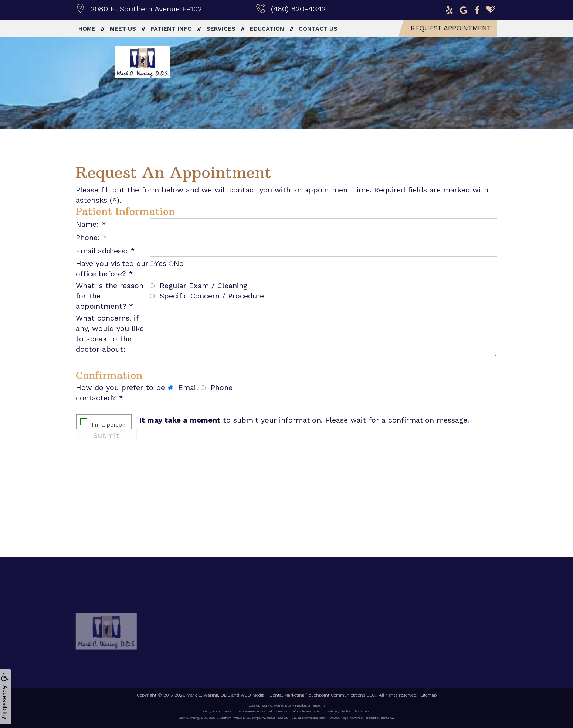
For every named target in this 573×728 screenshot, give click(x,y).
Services (221, 29)
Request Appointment (451, 28)
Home (87, 29)
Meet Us (123, 29)
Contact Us (318, 29)
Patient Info (171, 29)
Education (267, 29)
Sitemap (428, 695)
